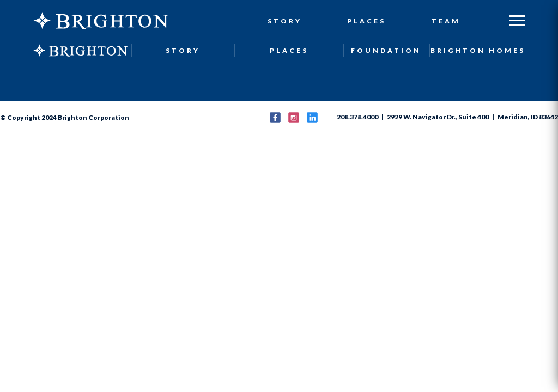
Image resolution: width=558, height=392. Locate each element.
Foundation (386, 50)
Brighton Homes (478, 50)
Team (446, 21)
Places (366, 21)
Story (285, 21)
